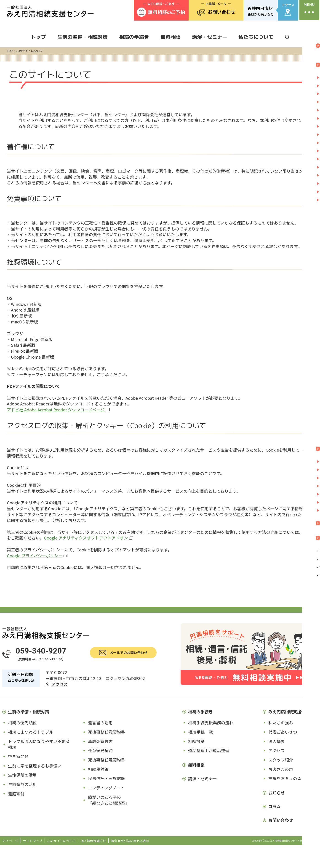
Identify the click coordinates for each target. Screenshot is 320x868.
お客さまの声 (281, 769)
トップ (38, 37)
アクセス (60, 684)
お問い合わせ (281, 820)
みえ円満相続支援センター (293, 712)
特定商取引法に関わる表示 (130, 841)
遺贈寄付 (16, 794)
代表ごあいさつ (283, 732)
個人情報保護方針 (93, 841)
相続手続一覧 (200, 732)
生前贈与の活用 (22, 784)
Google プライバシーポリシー (35, 556)
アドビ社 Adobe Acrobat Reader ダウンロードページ (56, 410)
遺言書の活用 (100, 722)
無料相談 (171, 37)
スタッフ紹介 (281, 760)
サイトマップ (33, 841)
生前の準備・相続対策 (83, 37)
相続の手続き (134, 37)
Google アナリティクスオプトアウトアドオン (86, 538)
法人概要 (277, 741)
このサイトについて (61, 841)
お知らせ (277, 793)
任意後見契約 (100, 750)
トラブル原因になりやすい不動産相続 (39, 744)
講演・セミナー (210, 37)
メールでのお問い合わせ (129, 652)
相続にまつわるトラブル (31, 732)
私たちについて (256, 37)
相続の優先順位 (22, 722)
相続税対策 (98, 769)
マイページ (10, 841)
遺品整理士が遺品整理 (209, 750)
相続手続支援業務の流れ (211, 722)
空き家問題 (18, 756)
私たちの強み (281, 722)
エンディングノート (106, 788)
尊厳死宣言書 (100, 741)
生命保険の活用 (22, 775)
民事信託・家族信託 (107, 778)
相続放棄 (196, 741)
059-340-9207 (41, 651)
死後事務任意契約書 (107, 732)
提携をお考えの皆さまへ (291, 778)
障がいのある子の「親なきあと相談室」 (109, 800)
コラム (274, 806)
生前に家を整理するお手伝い (35, 766)
